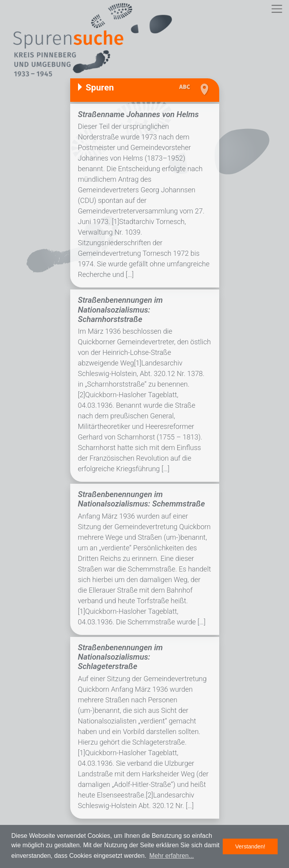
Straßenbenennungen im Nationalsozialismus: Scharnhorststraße (121, 310)
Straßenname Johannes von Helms (138, 114)
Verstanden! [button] (250, 846)
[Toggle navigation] (277, 9)
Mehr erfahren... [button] (172, 856)
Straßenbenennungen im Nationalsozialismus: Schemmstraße (142, 499)
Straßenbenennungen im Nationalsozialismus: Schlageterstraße (121, 657)
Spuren (100, 87)
